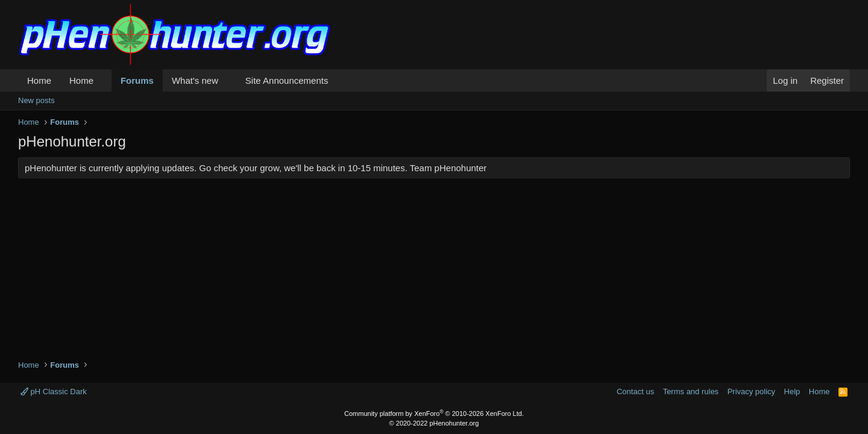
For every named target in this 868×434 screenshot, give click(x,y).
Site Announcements (287, 80)
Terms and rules (691, 392)
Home (39, 80)
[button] (103, 80)
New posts (36, 100)
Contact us (635, 392)
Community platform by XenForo (434, 414)
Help (792, 392)
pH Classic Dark (54, 392)
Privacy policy (751, 392)
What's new (195, 80)
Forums (137, 80)
